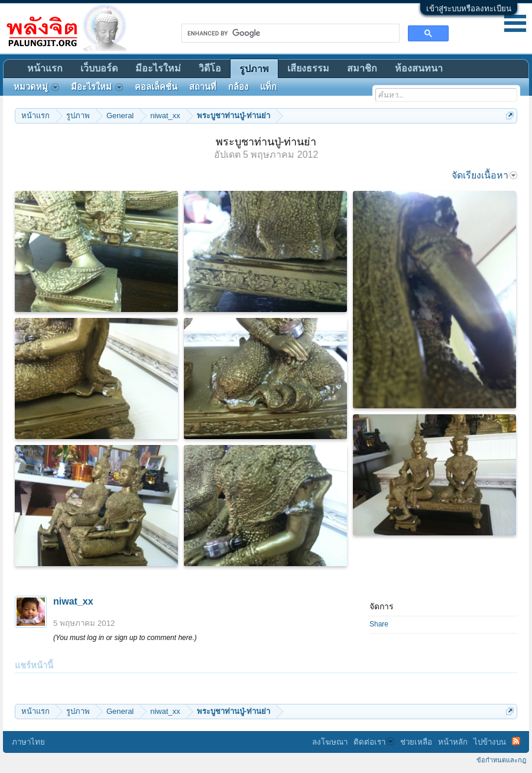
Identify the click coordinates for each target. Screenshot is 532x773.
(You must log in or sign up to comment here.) (125, 638)
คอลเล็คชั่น (156, 87)
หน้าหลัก (453, 742)
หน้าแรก (45, 68)
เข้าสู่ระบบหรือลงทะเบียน (469, 9)
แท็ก (268, 87)
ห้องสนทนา (419, 68)
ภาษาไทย (28, 742)
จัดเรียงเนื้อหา (484, 175)
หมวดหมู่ (36, 87)
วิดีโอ (210, 68)
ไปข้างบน (490, 742)
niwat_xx (73, 601)
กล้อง (238, 87)
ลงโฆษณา (330, 742)
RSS (516, 741)
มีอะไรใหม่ (158, 68)
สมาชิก (362, 68)
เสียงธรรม (308, 68)
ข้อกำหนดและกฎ (501, 760)
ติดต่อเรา (374, 742)
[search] (289, 33)
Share (379, 624)
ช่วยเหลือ (416, 742)
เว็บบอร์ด (99, 68)
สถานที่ (203, 87)
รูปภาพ (254, 69)
